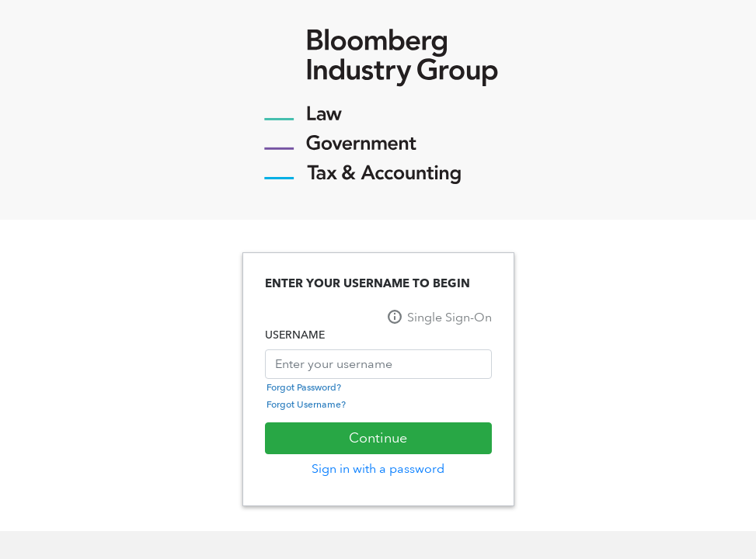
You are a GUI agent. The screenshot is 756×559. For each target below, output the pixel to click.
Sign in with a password (378, 469)
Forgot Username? (306, 404)
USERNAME (295, 335)
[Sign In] (378, 438)
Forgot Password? (304, 387)
